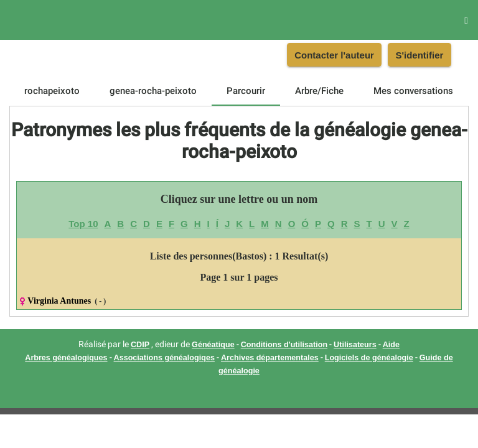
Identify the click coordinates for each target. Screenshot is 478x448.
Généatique (213, 345)
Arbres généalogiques (66, 358)
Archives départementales (270, 358)
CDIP (140, 345)
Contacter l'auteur (334, 55)
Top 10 (83, 224)
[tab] (52, 91)
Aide (391, 345)
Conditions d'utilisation (284, 345)
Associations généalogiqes (164, 358)
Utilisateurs (355, 345)
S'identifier (419, 55)
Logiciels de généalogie (369, 358)
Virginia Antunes (59, 301)
